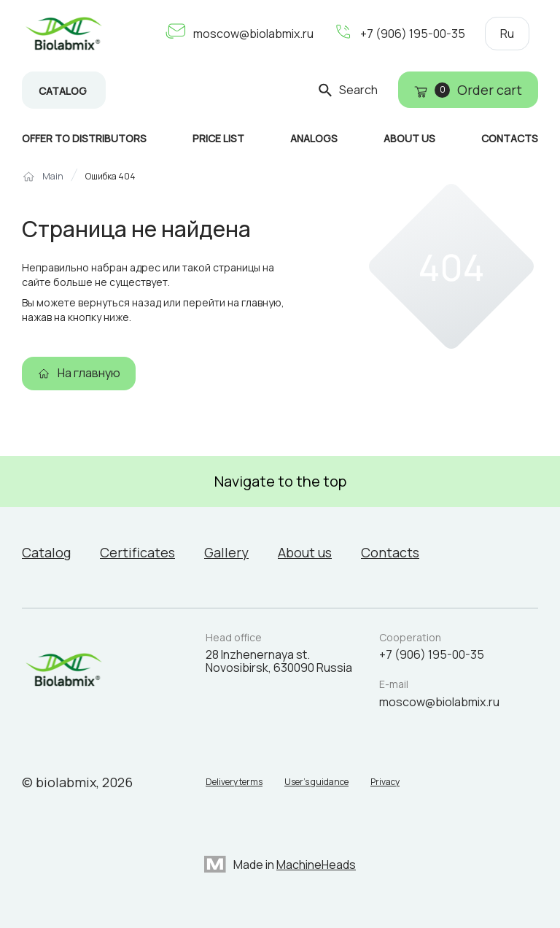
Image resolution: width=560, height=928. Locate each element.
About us (305, 552)
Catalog (63, 91)
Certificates (137, 552)
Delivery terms (234, 782)
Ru (507, 34)
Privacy (385, 782)
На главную (89, 373)
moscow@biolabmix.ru (253, 34)
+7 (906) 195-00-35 (413, 34)
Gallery (226, 552)
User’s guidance (316, 782)
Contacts (390, 552)
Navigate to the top (280, 481)
